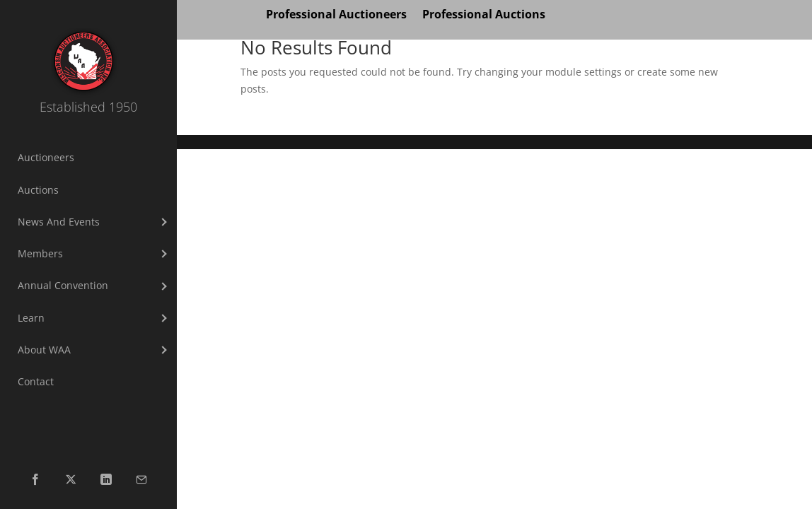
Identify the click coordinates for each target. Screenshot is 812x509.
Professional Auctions (484, 16)
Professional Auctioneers (336, 16)
